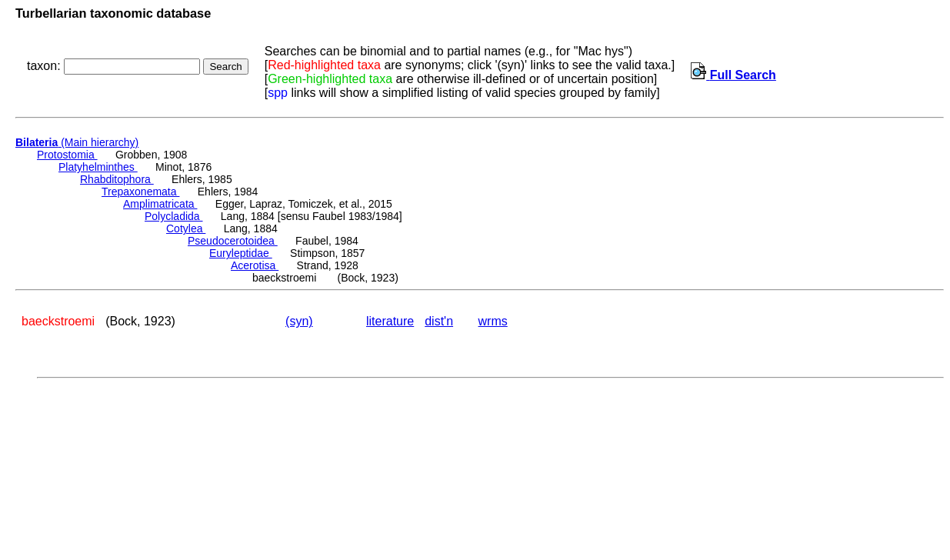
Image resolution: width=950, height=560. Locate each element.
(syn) (299, 321)
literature (390, 321)
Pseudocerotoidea (233, 241)
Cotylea (186, 228)
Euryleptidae (241, 253)
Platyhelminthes (98, 167)
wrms (493, 321)
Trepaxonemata (140, 192)
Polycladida (174, 216)
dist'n (439, 321)
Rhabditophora (117, 179)
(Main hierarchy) (77, 142)
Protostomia (67, 155)
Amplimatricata (160, 204)
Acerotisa (255, 265)
